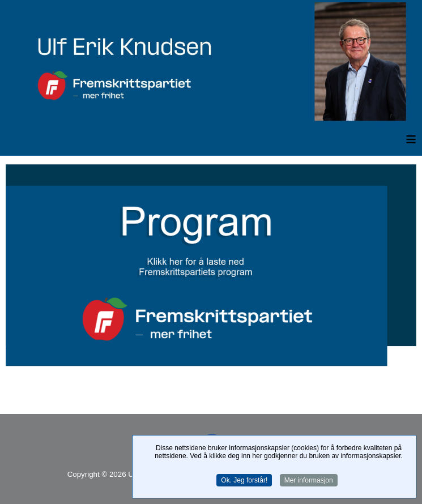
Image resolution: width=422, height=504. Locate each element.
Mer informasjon (309, 480)
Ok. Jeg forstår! (244, 480)
